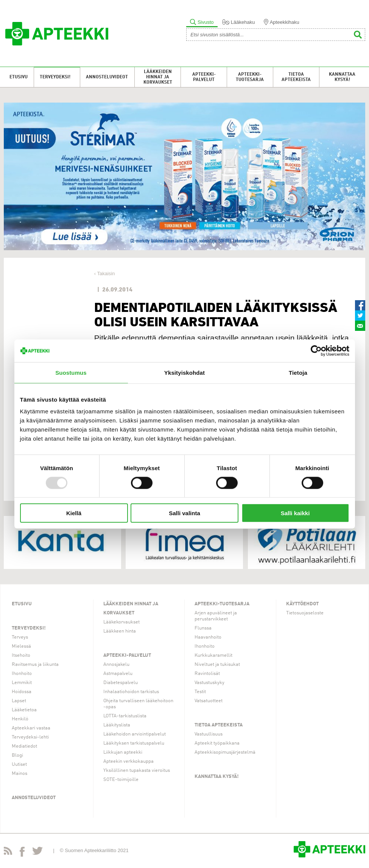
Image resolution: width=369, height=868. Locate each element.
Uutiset (19, 764)
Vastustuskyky (209, 683)
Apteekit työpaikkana (217, 743)
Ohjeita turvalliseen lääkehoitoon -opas (138, 704)
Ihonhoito (22, 674)
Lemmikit (22, 683)
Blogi (17, 755)
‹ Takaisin (105, 273)
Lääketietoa (24, 710)
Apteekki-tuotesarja (250, 77)
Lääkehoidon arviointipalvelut (135, 734)
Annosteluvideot (107, 77)
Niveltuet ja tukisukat (217, 665)
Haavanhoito (208, 637)
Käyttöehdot (302, 604)
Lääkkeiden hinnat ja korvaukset (158, 77)
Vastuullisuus (209, 734)
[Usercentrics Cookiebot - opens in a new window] (316, 351)
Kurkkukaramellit (213, 655)
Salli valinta (184, 513)
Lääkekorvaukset (121, 622)
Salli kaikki (295, 513)
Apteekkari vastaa (31, 728)
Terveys (20, 637)
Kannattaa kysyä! (342, 77)
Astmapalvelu (118, 674)
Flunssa (203, 628)
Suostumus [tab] (71, 372)
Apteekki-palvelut (204, 77)
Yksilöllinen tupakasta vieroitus (137, 771)
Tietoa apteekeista (296, 77)
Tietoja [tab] (298, 372)
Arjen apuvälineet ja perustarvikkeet (216, 616)
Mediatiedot (24, 746)
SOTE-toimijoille (121, 780)
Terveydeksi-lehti (30, 737)
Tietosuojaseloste (305, 613)
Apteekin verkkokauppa (128, 761)
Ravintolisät (207, 674)
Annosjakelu (116, 665)
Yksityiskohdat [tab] (184, 372)
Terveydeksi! (55, 77)
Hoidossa (22, 692)
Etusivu (19, 77)
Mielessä (21, 646)
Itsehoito (21, 655)
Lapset (19, 701)
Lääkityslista (117, 725)
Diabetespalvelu (121, 683)
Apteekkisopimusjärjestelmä (225, 752)
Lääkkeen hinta (120, 631)
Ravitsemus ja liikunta (35, 665)
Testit (200, 692)
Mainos (19, 774)
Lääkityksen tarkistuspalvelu (134, 743)
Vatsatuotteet (209, 701)
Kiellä (74, 513)
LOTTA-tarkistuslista (125, 716)
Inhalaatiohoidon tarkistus (131, 692)
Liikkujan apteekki (123, 752)
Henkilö (20, 719)
